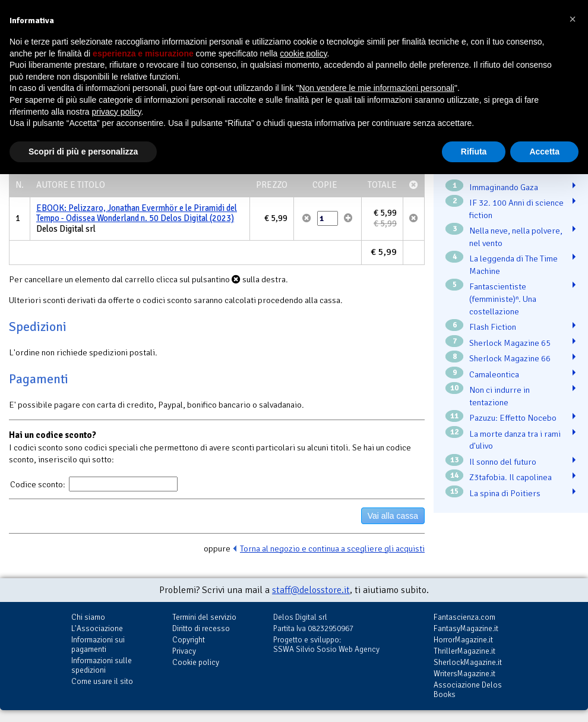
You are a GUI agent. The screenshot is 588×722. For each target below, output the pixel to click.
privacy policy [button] (117, 112)
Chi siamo (88, 617)
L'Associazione (97, 628)
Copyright (189, 640)
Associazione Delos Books (468, 690)
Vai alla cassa (393, 516)
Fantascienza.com (464, 617)
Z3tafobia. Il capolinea (510, 477)
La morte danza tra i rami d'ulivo (515, 440)
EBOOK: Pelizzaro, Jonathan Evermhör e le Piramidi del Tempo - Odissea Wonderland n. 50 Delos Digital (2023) (137, 213)
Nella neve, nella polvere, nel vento (516, 237)
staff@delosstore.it (311, 590)
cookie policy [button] (303, 53)
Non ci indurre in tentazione (500, 396)
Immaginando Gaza (504, 187)
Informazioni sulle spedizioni (102, 665)
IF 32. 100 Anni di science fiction (516, 209)
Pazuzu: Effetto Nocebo (513, 418)
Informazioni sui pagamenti (98, 644)
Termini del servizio (204, 617)
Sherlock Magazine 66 (510, 358)
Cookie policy (196, 662)
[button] (573, 19)
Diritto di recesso (201, 628)
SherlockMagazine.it (468, 662)
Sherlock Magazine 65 (510, 343)
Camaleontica (494, 374)
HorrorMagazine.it (463, 640)
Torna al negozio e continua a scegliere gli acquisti (332, 548)
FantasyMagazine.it (466, 628)
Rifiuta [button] (474, 152)
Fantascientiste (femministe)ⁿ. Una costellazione (503, 299)
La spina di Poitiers (505, 493)
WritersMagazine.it (464, 674)
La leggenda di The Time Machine (513, 265)
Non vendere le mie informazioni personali (376, 88)
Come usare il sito (102, 681)
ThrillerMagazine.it (464, 651)
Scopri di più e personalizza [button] (83, 152)
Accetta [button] (544, 152)
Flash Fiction (493, 327)
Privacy (184, 651)
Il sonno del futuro (503, 462)
